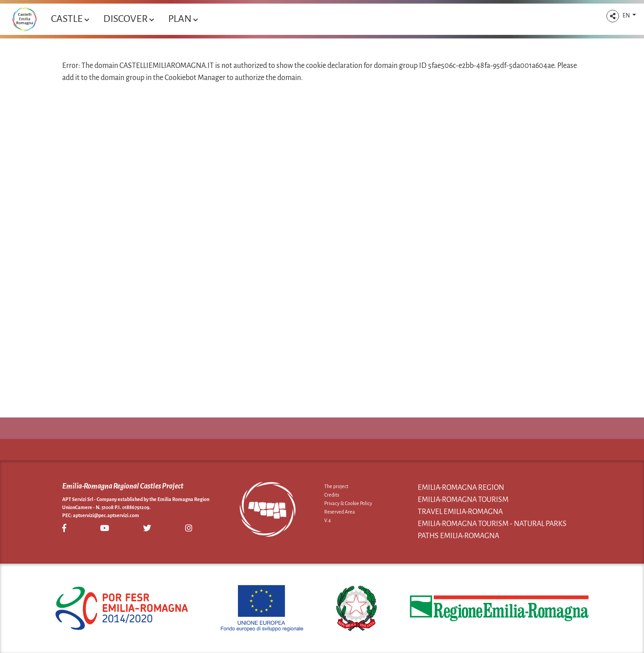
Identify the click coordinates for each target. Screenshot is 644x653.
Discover (129, 19)
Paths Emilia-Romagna (458, 536)
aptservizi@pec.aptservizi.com (106, 515)
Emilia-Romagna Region (461, 488)
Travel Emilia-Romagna (460, 512)
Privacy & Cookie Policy (348, 503)
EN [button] (627, 16)
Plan (183, 19)
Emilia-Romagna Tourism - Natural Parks (492, 524)
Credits (332, 495)
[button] (613, 16)
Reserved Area (340, 512)
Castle (70, 19)
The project (336, 486)
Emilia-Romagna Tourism (463, 500)
